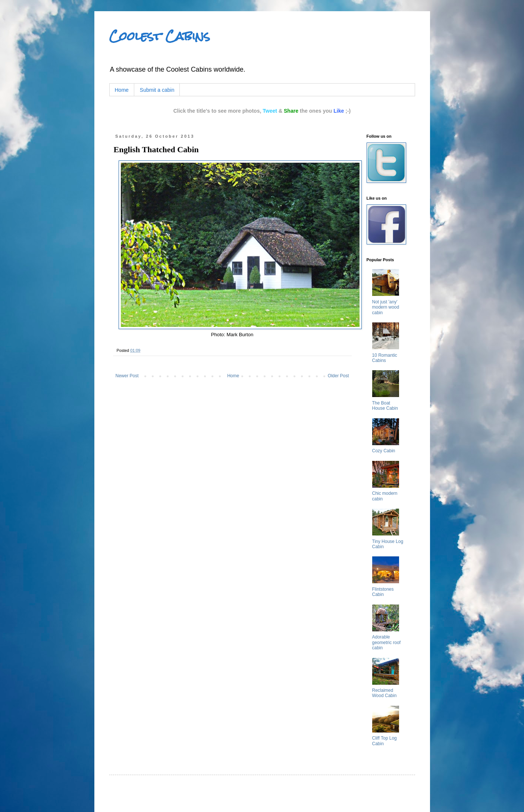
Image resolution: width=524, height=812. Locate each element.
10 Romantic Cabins (385, 358)
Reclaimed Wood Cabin (385, 693)
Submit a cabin (157, 90)
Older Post (338, 376)
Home (122, 90)
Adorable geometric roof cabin (387, 642)
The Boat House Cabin (385, 406)
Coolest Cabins (160, 36)
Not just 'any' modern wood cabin (386, 307)
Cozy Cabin (384, 451)
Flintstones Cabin (383, 592)
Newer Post (127, 376)
